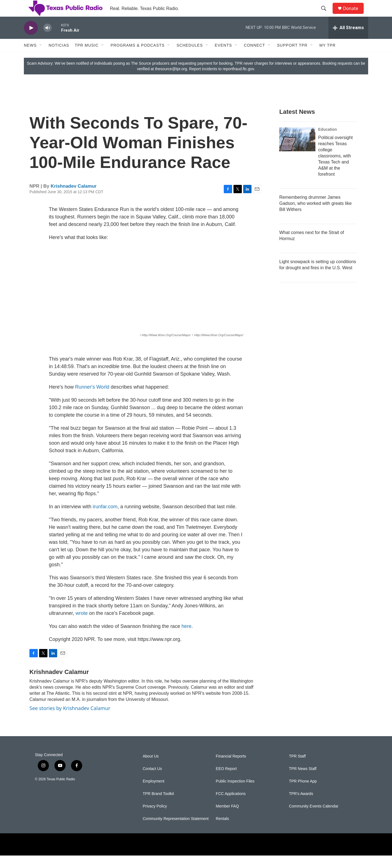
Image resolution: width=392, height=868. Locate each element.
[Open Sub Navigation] (41, 58)
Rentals (222, 831)
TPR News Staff (303, 781)
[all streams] (348, 40)
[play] (31, 40)
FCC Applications (231, 806)
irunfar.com (105, 519)
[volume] (47, 40)
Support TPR (292, 58)
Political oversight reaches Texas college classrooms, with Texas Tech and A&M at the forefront (336, 168)
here (187, 639)
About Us (151, 769)
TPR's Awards (301, 806)
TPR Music (87, 58)
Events (223, 58)
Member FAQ (227, 819)
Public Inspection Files (235, 794)
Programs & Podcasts (138, 58)
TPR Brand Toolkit (158, 806)
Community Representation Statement (176, 831)
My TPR (328, 58)
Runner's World (92, 399)
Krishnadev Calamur (74, 199)
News (30, 58)
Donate (354, 15)
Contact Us (152, 781)
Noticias (59, 58)
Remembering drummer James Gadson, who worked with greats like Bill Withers (316, 216)
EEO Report (226, 781)
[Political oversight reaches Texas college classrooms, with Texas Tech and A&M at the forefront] (297, 152)
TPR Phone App (303, 794)
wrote (82, 626)
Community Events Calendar (314, 819)
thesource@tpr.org (171, 81)
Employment (154, 794)
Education (328, 142)
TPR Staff (297, 769)
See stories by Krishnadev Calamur (70, 721)
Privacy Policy (155, 819)
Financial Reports (231, 769)
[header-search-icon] (326, 15)
